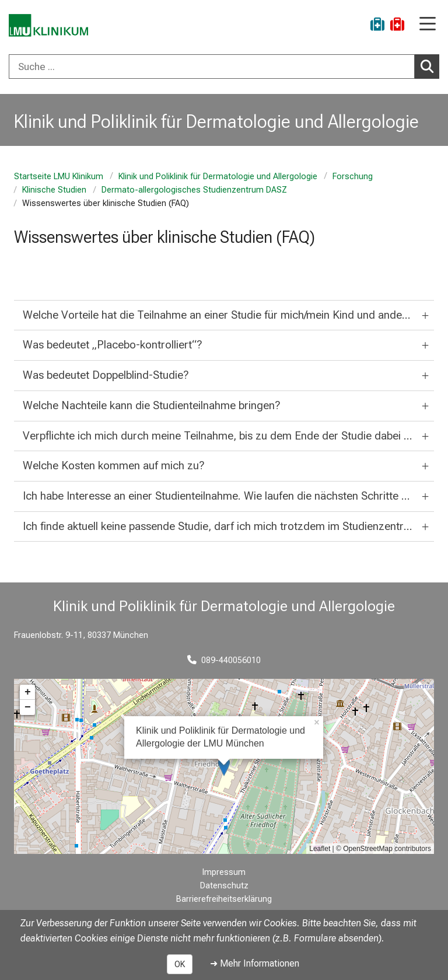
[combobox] (224, 67)
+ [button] (28, 692)
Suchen (430, 66)
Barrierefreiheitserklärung (224, 899)
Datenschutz (224, 886)
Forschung (353, 177)
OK (180, 964)
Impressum (224, 872)
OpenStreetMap (368, 849)
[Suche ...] (212, 67)
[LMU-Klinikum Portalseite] (50, 26)
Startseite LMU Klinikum (59, 177)
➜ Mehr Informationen (255, 963)
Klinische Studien (54, 190)
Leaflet (320, 849)
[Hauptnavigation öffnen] (428, 25)
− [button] (28, 707)
